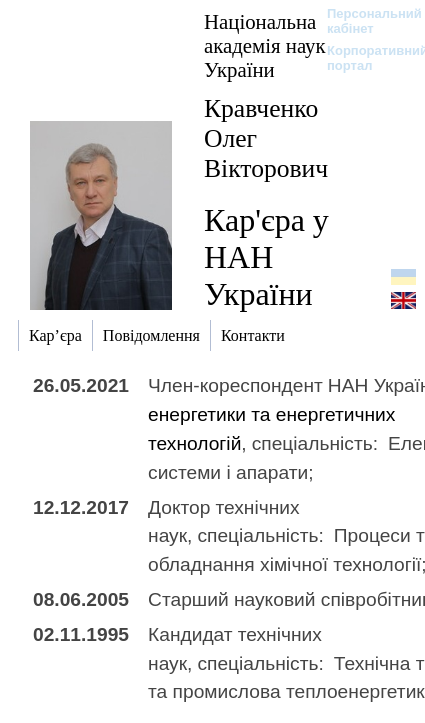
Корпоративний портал (364, 58)
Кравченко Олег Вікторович (266, 138)
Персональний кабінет (364, 21)
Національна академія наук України (265, 45)
